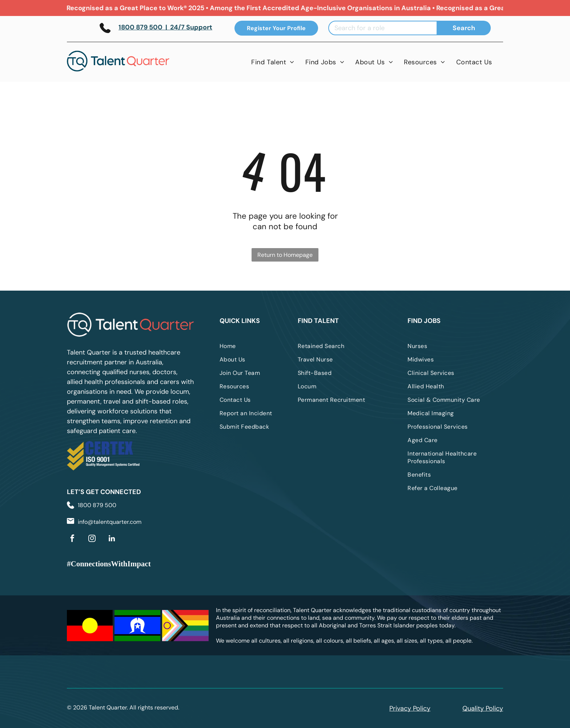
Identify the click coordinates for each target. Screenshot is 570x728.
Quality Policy (483, 708)
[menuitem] (273, 62)
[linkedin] (112, 539)
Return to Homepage (285, 255)
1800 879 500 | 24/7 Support (165, 27)
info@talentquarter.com (110, 522)
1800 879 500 (97, 505)
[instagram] (92, 539)
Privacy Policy (410, 708)
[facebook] (72, 539)
